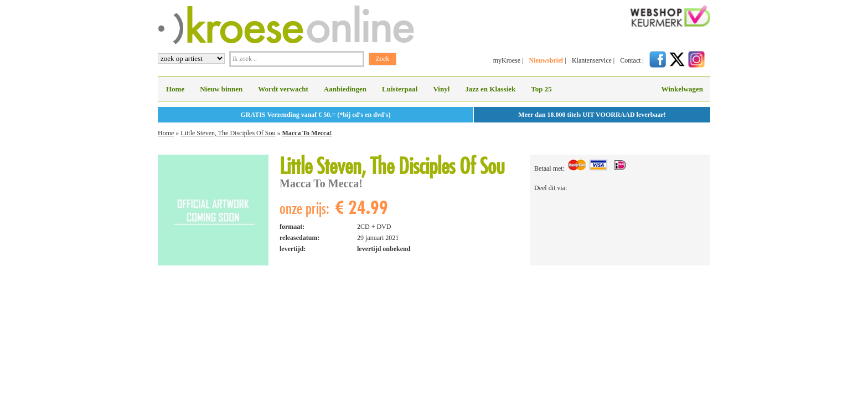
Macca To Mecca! (307, 133)
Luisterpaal (400, 89)
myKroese (507, 60)
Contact (630, 60)
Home (175, 89)
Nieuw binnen (221, 89)
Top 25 (541, 89)
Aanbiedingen (345, 89)
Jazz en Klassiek (490, 89)
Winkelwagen (682, 89)
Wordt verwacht (283, 89)
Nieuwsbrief (546, 60)
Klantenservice (592, 60)
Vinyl (441, 89)
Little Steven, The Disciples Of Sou (228, 133)
